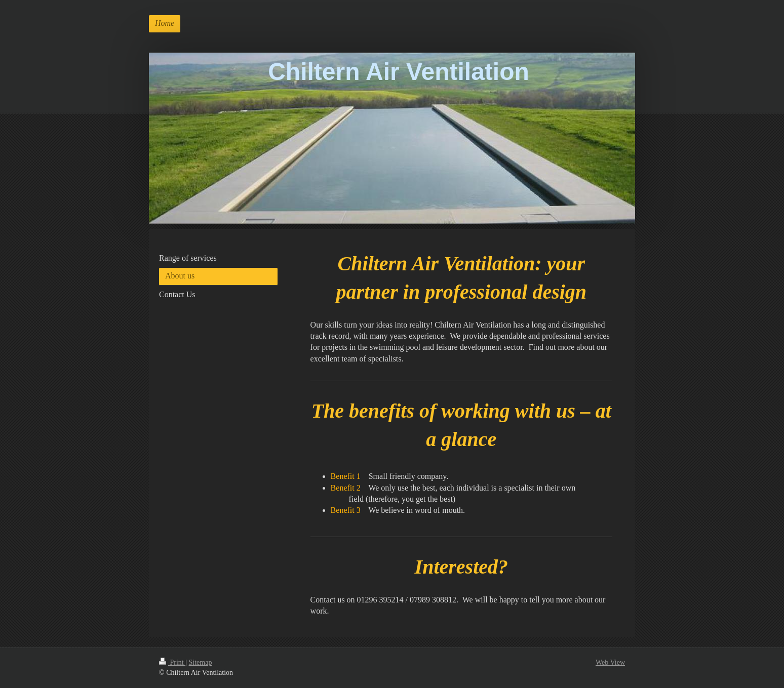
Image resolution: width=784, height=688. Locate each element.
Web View (610, 662)
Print (172, 662)
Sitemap (201, 662)
